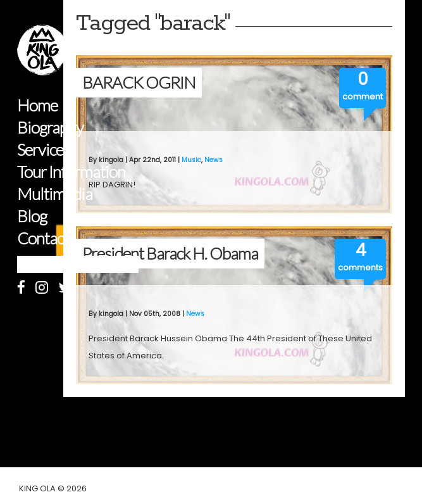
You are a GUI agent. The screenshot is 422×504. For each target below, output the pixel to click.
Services (43, 150)
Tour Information (71, 172)
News (214, 160)
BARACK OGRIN (139, 82)
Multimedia (55, 194)
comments (360, 268)
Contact (43, 238)
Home (37, 105)
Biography (50, 128)
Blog (32, 216)
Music (191, 160)
